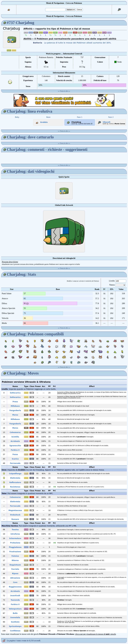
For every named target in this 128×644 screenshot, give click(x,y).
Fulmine (15, 556)
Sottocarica (15, 393)
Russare (15, 519)
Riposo (15, 574)
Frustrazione (15, 552)
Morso (15, 415)
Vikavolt (104, 122)
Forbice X (15, 450)
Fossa (15, 454)
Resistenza (15, 487)
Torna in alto (64, 91)
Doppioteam (15, 565)
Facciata (15, 569)
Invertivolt (15, 596)
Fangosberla (15, 410)
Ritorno (15, 560)
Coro (15, 582)
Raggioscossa (15, 587)
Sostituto (15, 622)
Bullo (15, 613)
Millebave (15, 406)
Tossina (15, 530)
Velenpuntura (15, 609)
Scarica (15, 459)
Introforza (15, 534)
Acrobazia (15, 441)
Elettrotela (15, 478)
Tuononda (15, 600)
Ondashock (15, 515)
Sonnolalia (15, 618)
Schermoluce (15, 538)
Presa (15, 402)
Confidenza (15, 631)
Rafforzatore (15, 482)
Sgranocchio (15, 446)
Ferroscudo (15, 463)
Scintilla (15, 437)
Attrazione (15, 578)
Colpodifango (15, 474)
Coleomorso (15, 432)
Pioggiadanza (15, 547)
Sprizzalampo (15, 626)
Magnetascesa (15, 510)
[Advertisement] (64, 100)
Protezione (15, 543)
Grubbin (41, 122)
